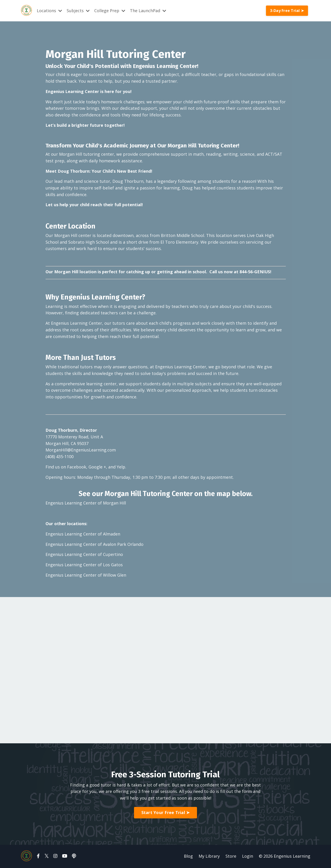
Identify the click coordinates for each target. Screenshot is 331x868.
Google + (97, 467)
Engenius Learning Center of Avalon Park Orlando (94, 544)
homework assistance (121, 161)
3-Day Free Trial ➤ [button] (287, 11)
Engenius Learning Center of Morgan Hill (86, 503)
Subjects (78, 11)
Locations (49, 11)
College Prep (110, 11)
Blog (188, 857)
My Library (209, 857)
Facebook (77, 467)
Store (231, 857)
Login (248, 857)
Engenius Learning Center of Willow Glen (86, 575)
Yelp (121, 467)
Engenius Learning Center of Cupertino (84, 555)
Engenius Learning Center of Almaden (83, 534)
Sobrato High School (89, 242)
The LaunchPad (148, 11)
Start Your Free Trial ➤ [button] (166, 813)
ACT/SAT (274, 154)
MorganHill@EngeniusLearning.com (81, 450)
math (198, 154)
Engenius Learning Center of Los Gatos (84, 565)
